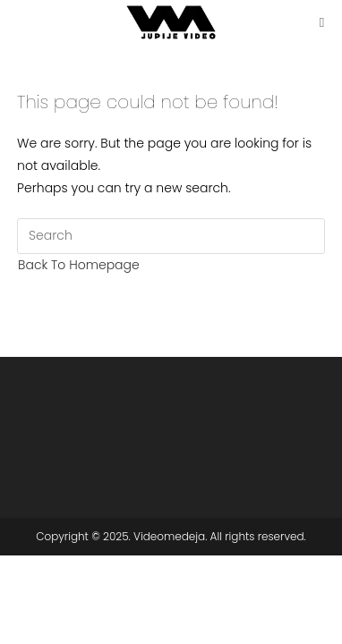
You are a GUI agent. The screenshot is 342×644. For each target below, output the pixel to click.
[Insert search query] (171, 236)
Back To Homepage (79, 265)
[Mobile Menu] (322, 22)
